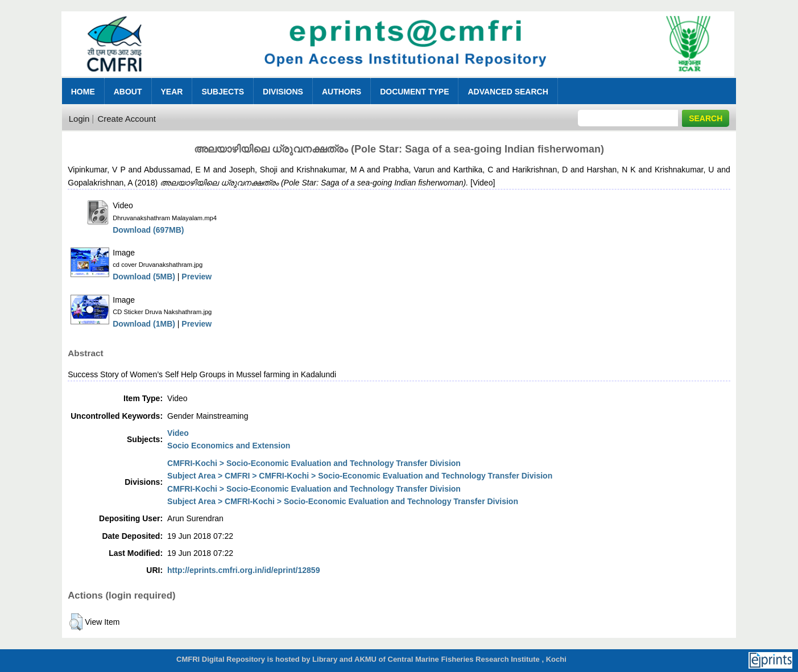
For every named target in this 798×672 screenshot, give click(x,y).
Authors (342, 92)
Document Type (414, 92)
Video (178, 433)
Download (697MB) (148, 230)
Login (79, 119)
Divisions (283, 92)
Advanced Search (508, 92)
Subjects (223, 92)
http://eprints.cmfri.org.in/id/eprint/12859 (243, 570)
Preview (197, 277)
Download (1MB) (144, 324)
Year (172, 92)
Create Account (127, 119)
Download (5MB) (144, 277)
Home (83, 92)
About (128, 92)
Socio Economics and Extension (229, 446)
